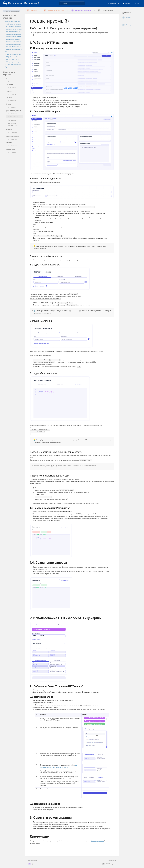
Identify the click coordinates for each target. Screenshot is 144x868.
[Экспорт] (131, 25)
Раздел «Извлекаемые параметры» (14, 47)
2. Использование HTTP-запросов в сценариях (14, 54)
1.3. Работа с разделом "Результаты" (14, 49)
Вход (137, 3)
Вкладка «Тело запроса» (14, 42)
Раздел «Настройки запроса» (14, 34)
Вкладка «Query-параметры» (14, 37)
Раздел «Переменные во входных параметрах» (14, 44)
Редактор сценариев (98, 841)
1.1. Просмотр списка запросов (14, 26)
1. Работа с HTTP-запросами (14, 24)
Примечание (9, 67)
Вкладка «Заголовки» (13, 39)
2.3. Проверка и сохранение (14, 62)
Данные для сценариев (12, 11)
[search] (72, 3)
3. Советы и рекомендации (14, 64)
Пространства (113, 3)
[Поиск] (61, 3)
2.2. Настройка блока (13, 59)
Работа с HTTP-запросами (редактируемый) (14, 21)
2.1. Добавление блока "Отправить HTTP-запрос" (14, 57)
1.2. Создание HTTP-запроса (14, 29)
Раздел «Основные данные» (14, 31)
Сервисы (127, 3)
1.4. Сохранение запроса (13, 52)
